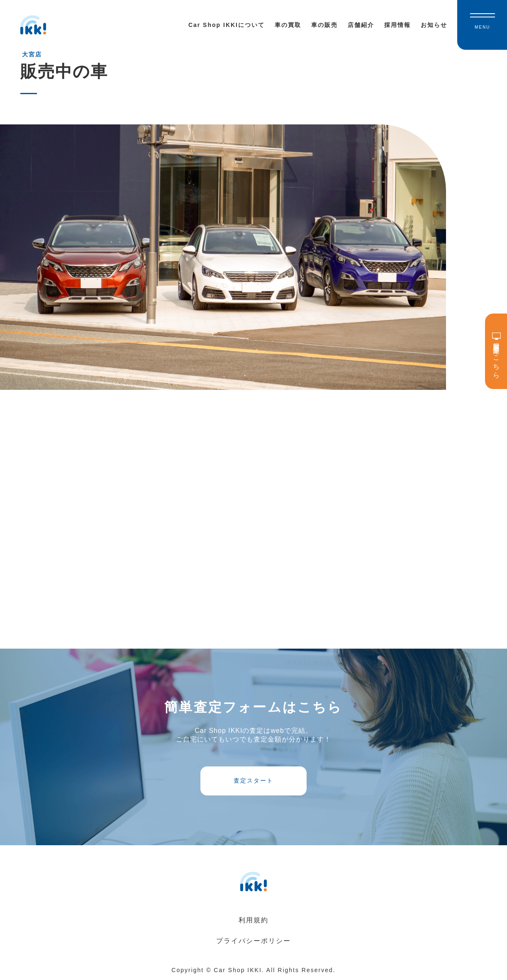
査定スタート (253, 781)
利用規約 (253, 920)
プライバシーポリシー (253, 941)
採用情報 (397, 25)
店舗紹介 (361, 25)
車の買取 (288, 25)
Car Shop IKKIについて (227, 25)
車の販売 (324, 25)
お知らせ (434, 25)
